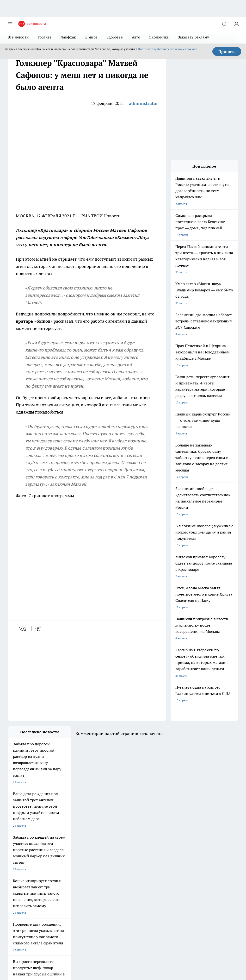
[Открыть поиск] (224, 24)
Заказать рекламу (194, 37)
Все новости (18, 37)
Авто (136, 37)
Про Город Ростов (62, 863)
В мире (91, 37)
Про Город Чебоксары (23, 839)
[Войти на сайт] (236, 24)
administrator (144, 103)
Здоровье (114, 37)
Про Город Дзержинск (64, 857)
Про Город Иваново (63, 845)
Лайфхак (68, 37)
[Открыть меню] (10, 24)
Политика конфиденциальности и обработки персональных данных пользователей (64, 943)
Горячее (45, 37)
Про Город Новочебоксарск (68, 839)
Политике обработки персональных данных (167, 49)
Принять (227, 51)
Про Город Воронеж (22, 845)
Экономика (159, 37)
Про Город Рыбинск (63, 851)
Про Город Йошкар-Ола (107, 845)
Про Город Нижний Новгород (28, 857)
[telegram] (40, 629)
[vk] (23, 629)
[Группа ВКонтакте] (137, 846)
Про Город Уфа (101, 851)
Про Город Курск (19, 851)
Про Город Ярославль (105, 839)
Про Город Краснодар (23, 863)
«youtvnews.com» (43, 887)
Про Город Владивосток (107, 857)
